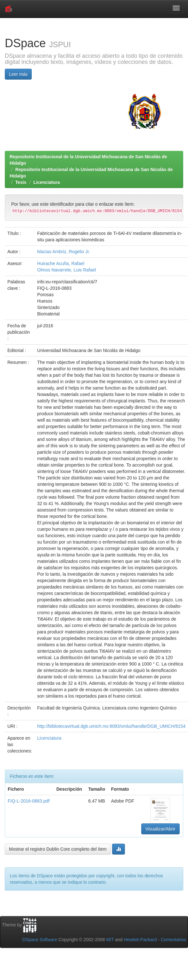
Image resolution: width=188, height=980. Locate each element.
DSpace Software (40, 940)
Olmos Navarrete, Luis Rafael (67, 270)
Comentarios (173, 940)
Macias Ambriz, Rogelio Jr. (64, 252)
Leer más (18, 74)
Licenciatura (46, 182)
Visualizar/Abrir (160, 829)
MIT (110, 940)
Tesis (21, 182)
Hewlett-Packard (140, 940)
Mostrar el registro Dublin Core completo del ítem (58, 849)
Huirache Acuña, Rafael (61, 263)
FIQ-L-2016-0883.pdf (29, 801)
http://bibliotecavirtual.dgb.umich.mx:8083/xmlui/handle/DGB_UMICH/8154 (111, 726)
